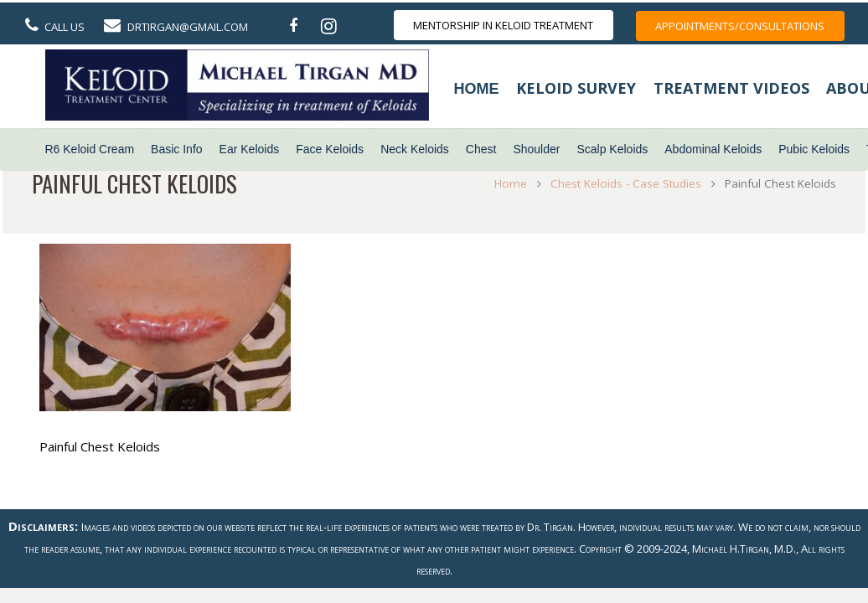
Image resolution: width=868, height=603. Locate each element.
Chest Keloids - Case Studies (622, 183)
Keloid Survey (576, 88)
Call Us (65, 27)
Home (477, 89)
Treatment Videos (731, 88)
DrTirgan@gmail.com (188, 27)
